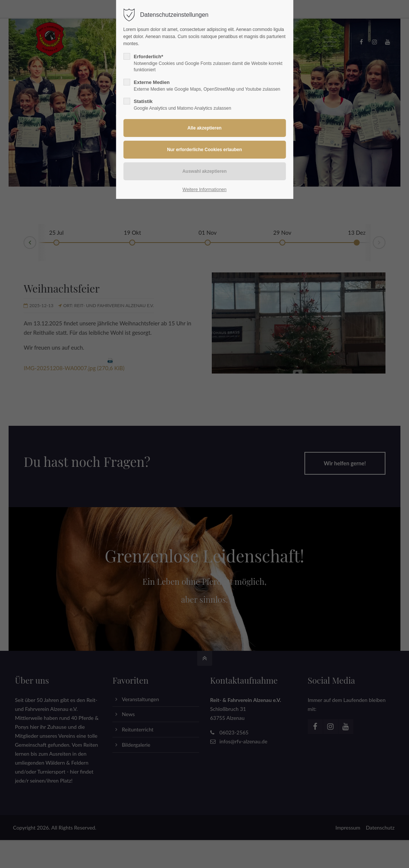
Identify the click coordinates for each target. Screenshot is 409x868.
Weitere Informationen (205, 190)
